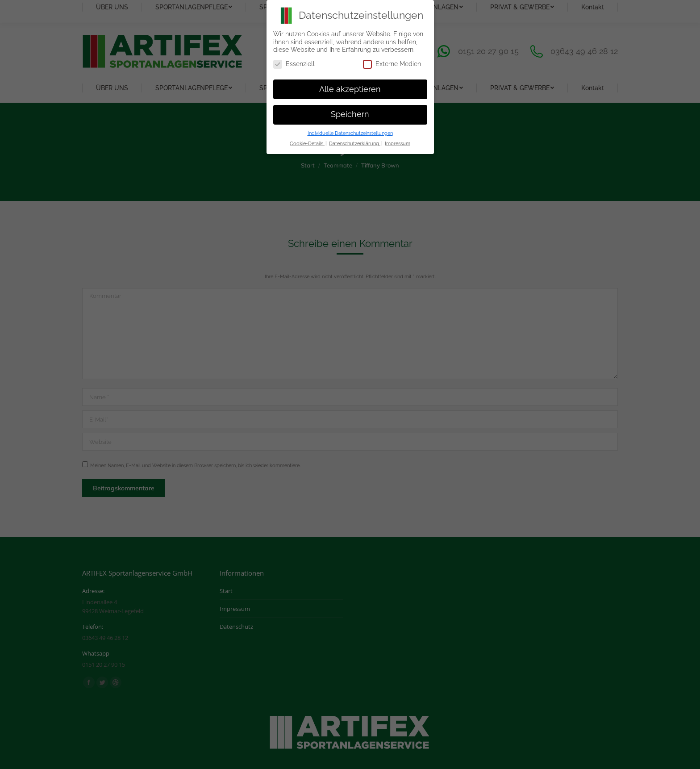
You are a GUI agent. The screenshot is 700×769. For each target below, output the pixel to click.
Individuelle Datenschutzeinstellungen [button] (350, 133)
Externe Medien (392, 64)
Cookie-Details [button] (307, 143)
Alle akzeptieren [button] (350, 89)
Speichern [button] (350, 114)
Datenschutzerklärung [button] (355, 143)
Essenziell (294, 64)
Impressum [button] (398, 143)
